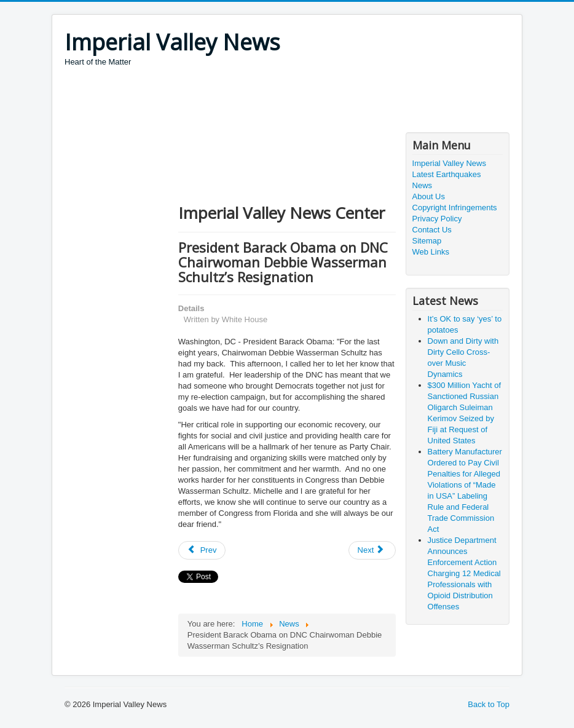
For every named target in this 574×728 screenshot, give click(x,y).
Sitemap (427, 241)
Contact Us (432, 230)
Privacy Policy (437, 219)
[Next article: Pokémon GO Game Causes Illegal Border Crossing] (372, 550)
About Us (429, 196)
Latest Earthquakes (447, 174)
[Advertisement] (288, 101)
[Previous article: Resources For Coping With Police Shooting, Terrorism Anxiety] (202, 550)
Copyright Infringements (455, 208)
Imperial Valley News (449, 163)
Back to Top (489, 704)
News (423, 185)
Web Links (431, 252)
